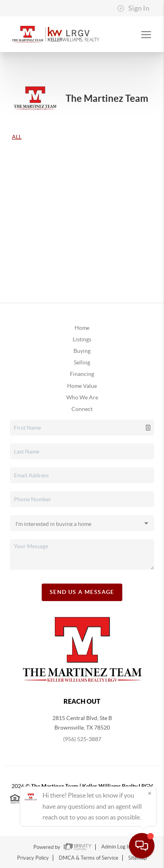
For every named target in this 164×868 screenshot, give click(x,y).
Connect (82, 409)
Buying (82, 351)
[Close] (150, 793)
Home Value (82, 386)
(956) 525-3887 (82, 739)
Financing (82, 374)
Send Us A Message (82, 592)
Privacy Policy (33, 858)
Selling (82, 362)
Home (82, 328)
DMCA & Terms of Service (89, 858)
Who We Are (82, 397)
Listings (82, 339)
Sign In (133, 8)
